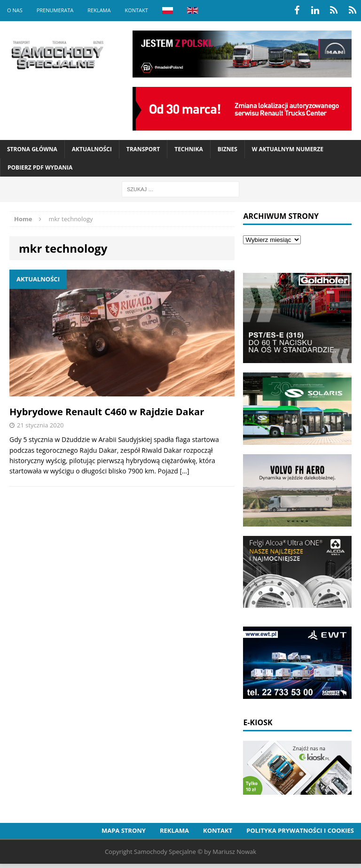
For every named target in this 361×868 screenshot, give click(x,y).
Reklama (99, 10)
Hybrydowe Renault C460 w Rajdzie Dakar (107, 412)
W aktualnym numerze (288, 149)
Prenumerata (55, 10)
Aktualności (92, 149)
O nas (15, 10)
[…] (184, 471)
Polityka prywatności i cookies (300, 830)
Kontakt (136, 10)
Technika (188, 149)
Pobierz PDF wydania (40, 167)
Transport (143, 149)
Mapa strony (124, 830)
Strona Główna (32, 149)
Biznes (228, 149)
